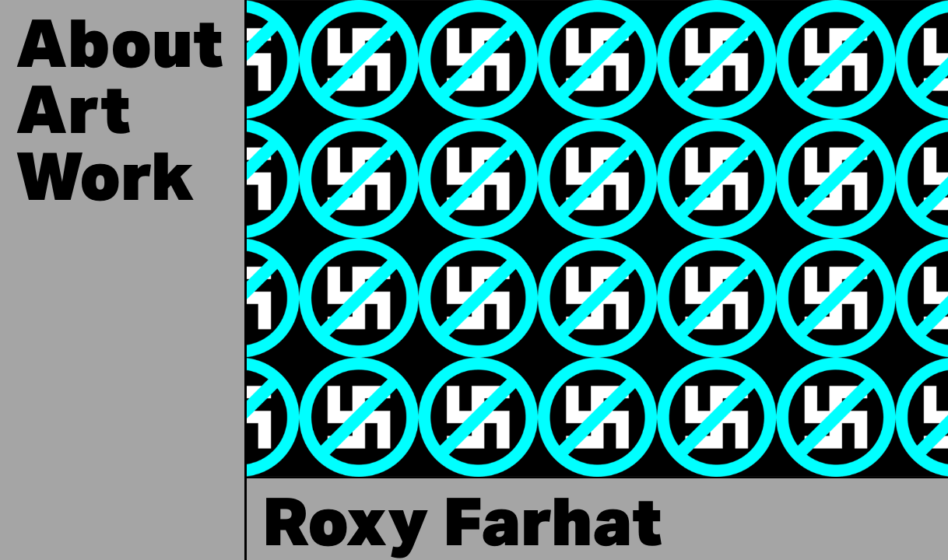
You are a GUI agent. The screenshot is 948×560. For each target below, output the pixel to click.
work (105, 182)
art (73, 115)
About (119, 49)
